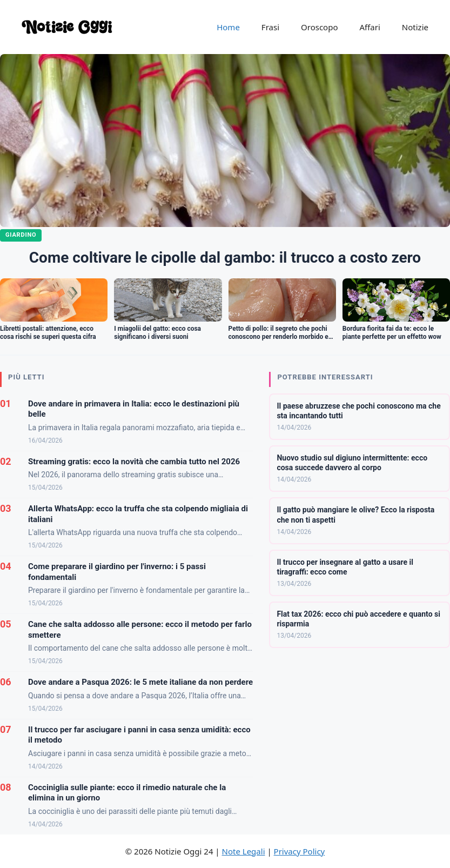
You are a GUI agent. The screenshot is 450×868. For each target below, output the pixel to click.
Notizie (415, 27)
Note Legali (244, 851)
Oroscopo (319, 27)
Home (228, 27)
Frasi (270, 27)
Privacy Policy (300, 851)
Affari (370, 27)
